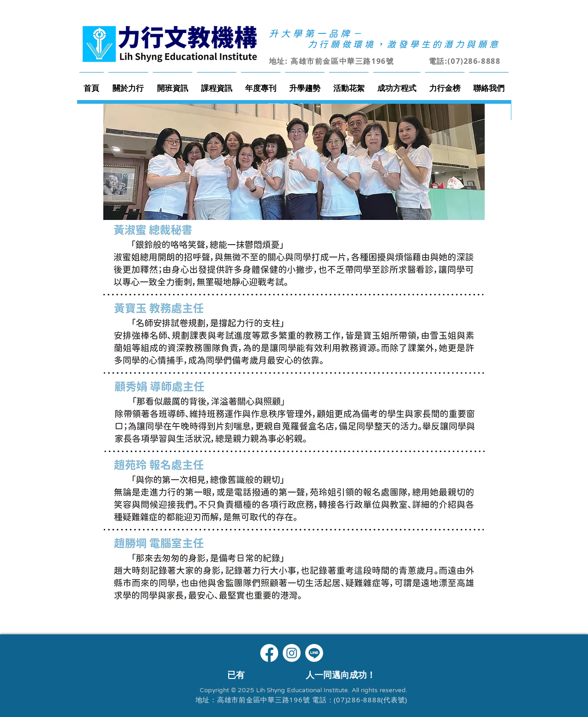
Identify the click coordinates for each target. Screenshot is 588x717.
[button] (128, 84)
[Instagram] (292, 653)
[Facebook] (269, 653)
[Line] (314, 653)
